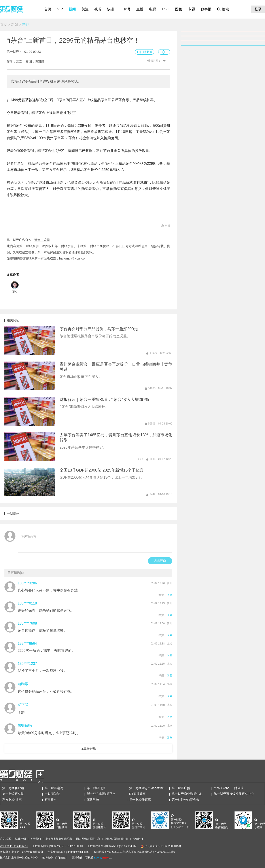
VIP (60, 9)
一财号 (125, 9)
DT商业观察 (137, 794)
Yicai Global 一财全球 (229, 788)
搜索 (225, 9)
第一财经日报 (96, 788)
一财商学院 (52, 794)
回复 (170, 595)
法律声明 (21, 839)
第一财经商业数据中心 (187, 794)
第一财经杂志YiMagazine (147, 788)
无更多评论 (88, 748)
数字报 (206, 9)
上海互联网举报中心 (116, 839)
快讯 (111, 9)
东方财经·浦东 (12, 800)
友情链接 (138, 839)
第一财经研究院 (13, 794)
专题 (191, 9)
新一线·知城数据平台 (101, 794)
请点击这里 (42, 240)
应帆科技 (93, 800)
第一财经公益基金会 (185, 800)
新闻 (72, 9)
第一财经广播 (181, 788)
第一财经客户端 (13, 788)
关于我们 (36, 839)
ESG (166, 9)
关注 (85, 9)
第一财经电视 (54, 788)
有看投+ (50, 800)
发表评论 (160, 561)
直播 (140, 9)
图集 (179, 9)
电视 (153, 9)
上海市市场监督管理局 (59, 839)
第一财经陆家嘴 (140, 800)
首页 (48, 9)
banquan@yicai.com (73, 258)
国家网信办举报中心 (88, 839)
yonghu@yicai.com (77, 852)
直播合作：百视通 (83, 858)
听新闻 (148, 52)
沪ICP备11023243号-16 (14, 846)
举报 (161, 595)
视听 (98, 9)
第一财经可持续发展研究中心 (234, 794)
